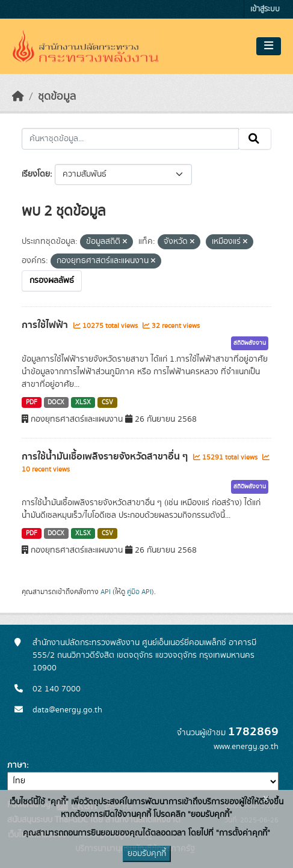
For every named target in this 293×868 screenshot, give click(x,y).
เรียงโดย (36, 174)
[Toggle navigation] (269, 46)
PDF (32, 402)
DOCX (56, 402)
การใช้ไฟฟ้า (46, 325)
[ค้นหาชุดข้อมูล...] (130, 139)
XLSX (83, 402)
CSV (107, 402)
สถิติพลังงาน (250, 343)
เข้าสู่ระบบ (265, 9)
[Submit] (255, 139)
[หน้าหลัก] (18, 97)
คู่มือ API (139, 592)
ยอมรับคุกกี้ (147, 854)
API (106, 592)
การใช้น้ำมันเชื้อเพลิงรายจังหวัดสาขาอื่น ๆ (106, 457)
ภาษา (17, 765)
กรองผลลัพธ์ (52, 281)
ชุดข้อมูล (57, 97)
